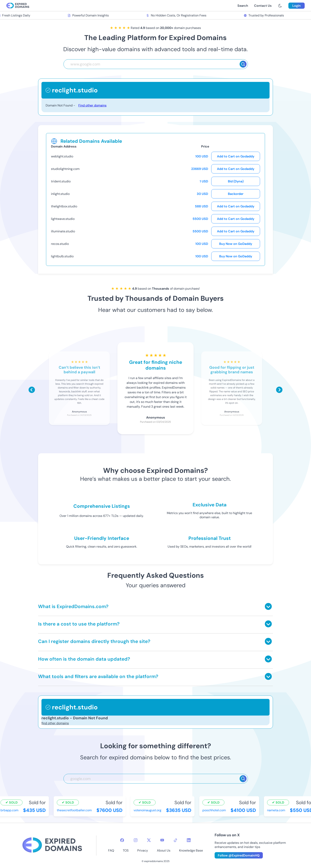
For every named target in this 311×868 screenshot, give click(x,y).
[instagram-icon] (136, 840)
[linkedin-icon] (189, 840)
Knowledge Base (191, 850)
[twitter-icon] (149, 840)
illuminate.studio (63, 231)
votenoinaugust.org (149, 810)
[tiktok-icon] (175, 840)
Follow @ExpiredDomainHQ (239, 855)
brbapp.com (11, 810)
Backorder (236, 194)
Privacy (143, 850)
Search (243, 6)
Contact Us (263, 6)
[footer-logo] (52, 845)
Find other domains (92, 105)
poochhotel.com (215, 810)
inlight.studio (60, 194)
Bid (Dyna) (236, 181)
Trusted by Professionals (265, 15)
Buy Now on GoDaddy (236, 244)
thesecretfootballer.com (75, 810)
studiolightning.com (65, 169)
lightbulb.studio (62, 256)
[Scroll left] (32, 390)
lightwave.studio (63, 219)
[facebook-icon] (122, 840)
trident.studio (61, 181)
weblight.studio (62, 156)
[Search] (243, 64)
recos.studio (60, 244)
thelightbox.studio (64, 206)
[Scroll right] (279, 390)
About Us (164, 850)
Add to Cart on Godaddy (236, 156)
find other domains (55, 723)
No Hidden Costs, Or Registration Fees (177, 15)
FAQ (111, 850)
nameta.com (277, 810)
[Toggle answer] (268, 606)
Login (297, 6)
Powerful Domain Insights (89, 15)
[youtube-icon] (162, 840)
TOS (126, 850)
